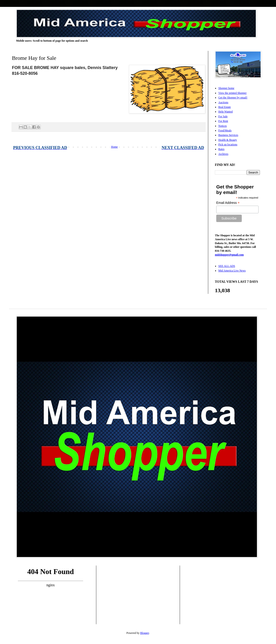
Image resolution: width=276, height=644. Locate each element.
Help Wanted (225, 112)
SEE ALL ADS (227, 266)
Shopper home (226, 88)
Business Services (228, 135)
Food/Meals (225, 130)
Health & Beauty (228, 140)
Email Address (228, 203)
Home (114, 147)
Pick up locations (228, 144)
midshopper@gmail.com (229, 255)
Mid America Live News (232, 271)
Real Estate (225, 107)
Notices (223, 126)
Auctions (223, 102)
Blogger (145, 633)
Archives (223, 154)
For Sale (223, 116)
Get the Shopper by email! (233, 98)
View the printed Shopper (232, 93)
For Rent (223, 121)
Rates (221, 149)
